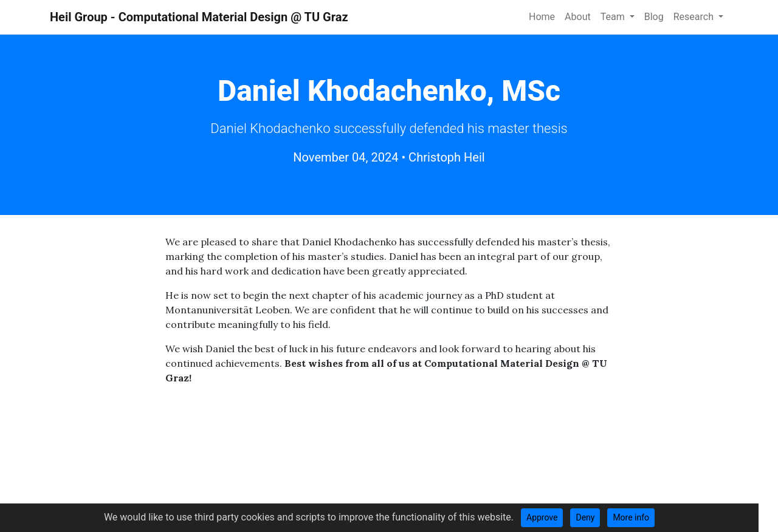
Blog (654, 17)
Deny (585, 517)
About (578, 17)
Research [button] (695, 17)
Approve (542, 517)
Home (542, 17)
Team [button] (614, 17)
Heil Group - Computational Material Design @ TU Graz (199, 17)
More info (631, 517)
